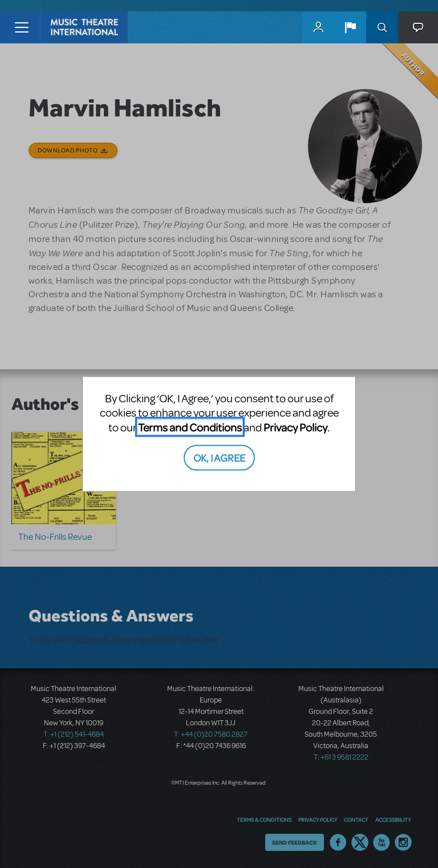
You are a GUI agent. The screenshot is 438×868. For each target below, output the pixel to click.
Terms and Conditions (190, 427)
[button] (350, 27)
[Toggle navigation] (21, 27)
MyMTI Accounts (318, 27)
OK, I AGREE (219, 457)
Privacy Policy (295, 427)
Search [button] (382, 27)
